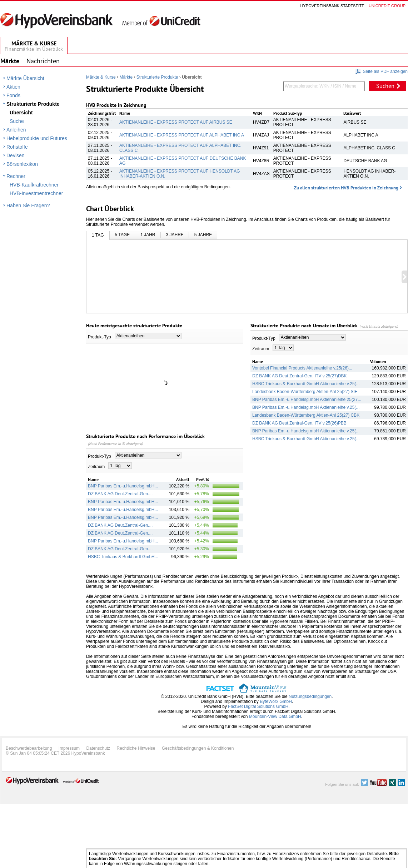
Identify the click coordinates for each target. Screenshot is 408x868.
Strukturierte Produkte (33, 104)
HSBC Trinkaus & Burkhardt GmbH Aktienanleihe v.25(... (306, 384)
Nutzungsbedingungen (310, 696)
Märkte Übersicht (25, 78)
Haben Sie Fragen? (28, 205)
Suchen (385, 86)
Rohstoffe (17, 147)
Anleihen (16, 130)
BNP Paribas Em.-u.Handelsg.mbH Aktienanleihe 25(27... (307, 400)
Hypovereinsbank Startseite (332, 6)
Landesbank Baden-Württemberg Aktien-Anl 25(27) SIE (305, 392)
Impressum (69, 748)
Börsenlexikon (22, 164)
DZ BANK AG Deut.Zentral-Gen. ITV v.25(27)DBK (300, 376)
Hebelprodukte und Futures (37, 138)
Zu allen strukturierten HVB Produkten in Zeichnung (346, 188)
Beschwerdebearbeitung (29, 748)
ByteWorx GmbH (276, 701)
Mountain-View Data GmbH (275, 716)
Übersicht (21, 113)
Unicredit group (387, 6)
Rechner (16, 176)
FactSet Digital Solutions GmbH (258, 706)
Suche (17, 121)
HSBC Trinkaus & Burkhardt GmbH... (123, 557)
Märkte (126, 77)
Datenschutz (98, 748)
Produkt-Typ (99, 337)
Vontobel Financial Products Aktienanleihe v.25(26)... (302, 368)
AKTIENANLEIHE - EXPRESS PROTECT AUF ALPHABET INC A (182, 135)
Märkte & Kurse (101, 77)
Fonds (13, 95)
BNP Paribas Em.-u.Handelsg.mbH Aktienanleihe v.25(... (306, 407)
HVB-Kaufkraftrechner (34, 185)
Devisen (16, 155)
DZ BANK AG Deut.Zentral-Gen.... (120, 494)
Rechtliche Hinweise (136, 748)
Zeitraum (96, 467)
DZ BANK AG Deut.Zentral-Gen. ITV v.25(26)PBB (299, 423)
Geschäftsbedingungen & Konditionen (198, 748)
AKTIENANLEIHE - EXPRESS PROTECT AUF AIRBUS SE (176, 122)
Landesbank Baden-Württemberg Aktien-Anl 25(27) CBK (306, 415)
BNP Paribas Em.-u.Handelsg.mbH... (123, 486)
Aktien (13, 87)
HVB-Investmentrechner (36, 193)
